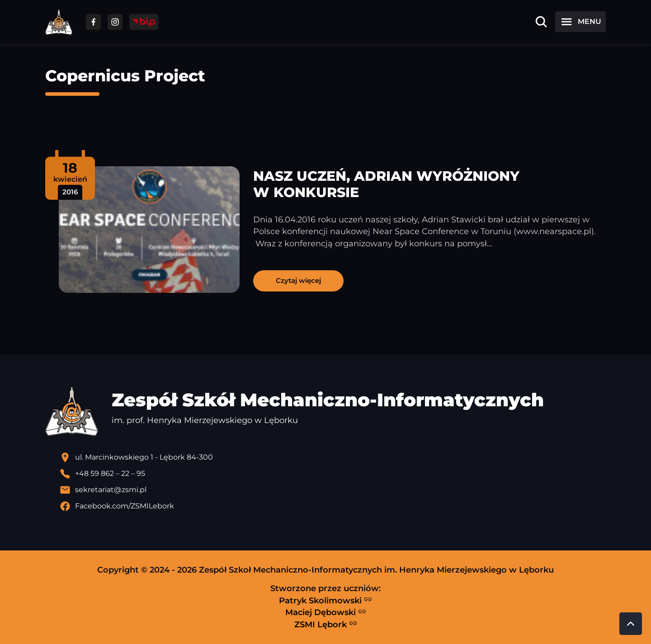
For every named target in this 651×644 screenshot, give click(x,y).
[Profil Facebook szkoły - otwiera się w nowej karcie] (333, 506)
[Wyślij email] (333, 490)
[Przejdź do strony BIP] (144, 22)
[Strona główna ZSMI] (59, 22)
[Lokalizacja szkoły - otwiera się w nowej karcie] (333, 457)
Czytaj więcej (298, 280)
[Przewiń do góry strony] (631, 624)
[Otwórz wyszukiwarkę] (541, 22)
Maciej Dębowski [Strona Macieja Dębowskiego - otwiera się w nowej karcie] (326, 612)
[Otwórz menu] (580, 22)
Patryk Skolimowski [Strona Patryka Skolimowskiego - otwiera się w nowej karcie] (325, 600)
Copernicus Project (125, 76)
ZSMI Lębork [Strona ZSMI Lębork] (326, 624)
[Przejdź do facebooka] (93, 22)
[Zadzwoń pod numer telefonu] (333, 474)
